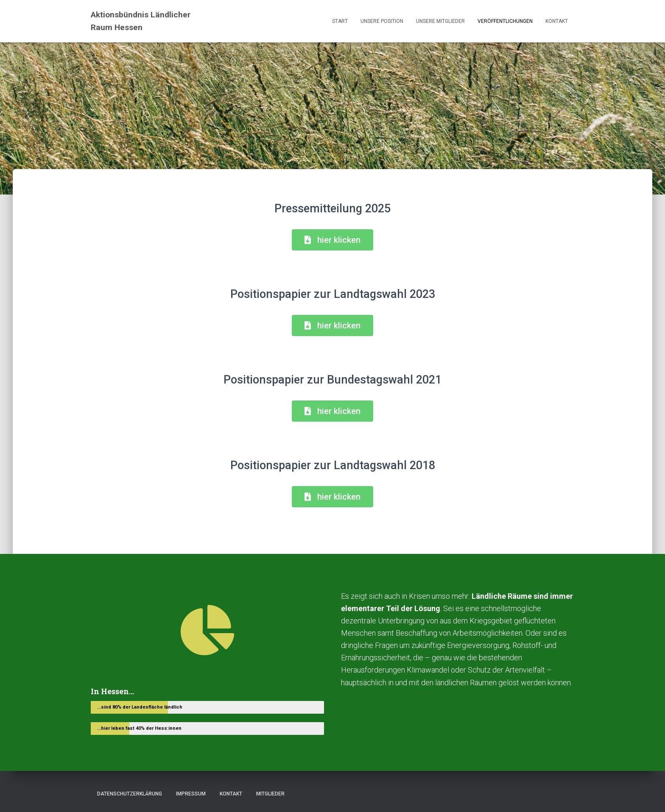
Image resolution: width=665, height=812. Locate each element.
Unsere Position (382, 21)
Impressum (191, 794)
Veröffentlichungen (505, 21)
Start (340, 21)
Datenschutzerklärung (130, 794)
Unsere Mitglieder (440, 21)
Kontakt (557, 21)
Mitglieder (270, 794)
